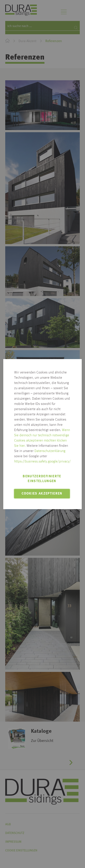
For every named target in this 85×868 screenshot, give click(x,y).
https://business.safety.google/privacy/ (42, 462)
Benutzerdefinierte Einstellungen (42, 479)
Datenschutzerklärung (50, 451)
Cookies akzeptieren (42, 494)
